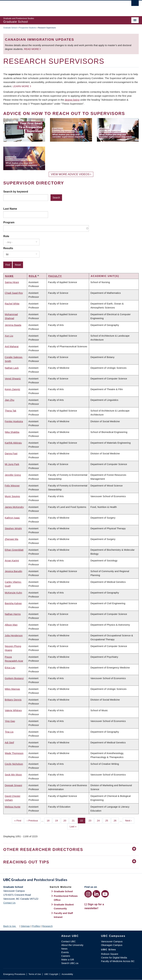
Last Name (10, 209)
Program (9, 222)
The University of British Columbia (61, 7)
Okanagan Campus (112, 945)
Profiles (36, 926)
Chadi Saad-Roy (14, 293)
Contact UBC (68, 941)
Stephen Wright (13, 528)
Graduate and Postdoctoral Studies (71, 880)
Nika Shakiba (12, 432)
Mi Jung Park (12, 464)
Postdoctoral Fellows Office (66, 898)
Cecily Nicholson (14, 764)
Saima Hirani (12, 282)
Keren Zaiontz (12, 389)
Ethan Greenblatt (14, 550)
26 (116, 820)
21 (74, 820)
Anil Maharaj (12, 346)
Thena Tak (11, 411)
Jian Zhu (10, 400)
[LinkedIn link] (96, 894)
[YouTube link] (105, 894)
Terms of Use (35, 974)
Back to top (11, 926)
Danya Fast (11, 453)
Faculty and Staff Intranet (63, 915)
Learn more (21, 86)
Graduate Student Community (64, 907)
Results (8, 248)
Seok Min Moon (13, 775)
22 (83, 820)
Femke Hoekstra (14, 421)
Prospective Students (27, 28)
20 (66, 820)
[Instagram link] (88, 894)
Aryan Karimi (12, 560)
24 (100, 820)
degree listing (72, 100)
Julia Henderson (14, 635)
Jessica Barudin (13, 571)
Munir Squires (12, 496)
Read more (32, 49)
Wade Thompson (14, 753)
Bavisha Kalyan (13, 603)
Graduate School (10, 28)
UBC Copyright (51, 974)
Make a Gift (68, 959)
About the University (72, 945)
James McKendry (14, 507)
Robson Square (110, 954)
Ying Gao (10, 721)
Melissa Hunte (13, 807)
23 (91, 820)
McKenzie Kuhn (13, 593)
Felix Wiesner (12, 486)
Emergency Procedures (14, 974)
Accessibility (67, 974)
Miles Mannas (12, 689)
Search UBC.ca (70, 963)
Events (65, 952)
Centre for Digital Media (114, 958)
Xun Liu (9, 336)
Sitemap (25, 926)
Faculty (55, 276)
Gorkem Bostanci (14, 678)
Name (9, 276)
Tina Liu (9, 732)
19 (58, 820)
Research (47, 926)
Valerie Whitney (13, 710)
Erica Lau (10, 668)
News (64, 949)
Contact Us (9, 903)
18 (49, 820)
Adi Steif (9, 742)
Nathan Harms (13, 614)
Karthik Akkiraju (13, 443)
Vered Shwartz (13, 379)
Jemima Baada (13, 325)
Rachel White (12, 304)
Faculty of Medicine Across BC (118, 961)
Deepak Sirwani (13, 785)
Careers (66, 956)
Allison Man (11, 625)
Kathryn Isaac (12, 518)
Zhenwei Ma (12, 539)
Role (6, 236)
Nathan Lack (12, 368)
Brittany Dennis (13, 700)
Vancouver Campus (112, 941)
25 (108, 820)
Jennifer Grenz (13, 475)
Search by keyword (16, 192)
